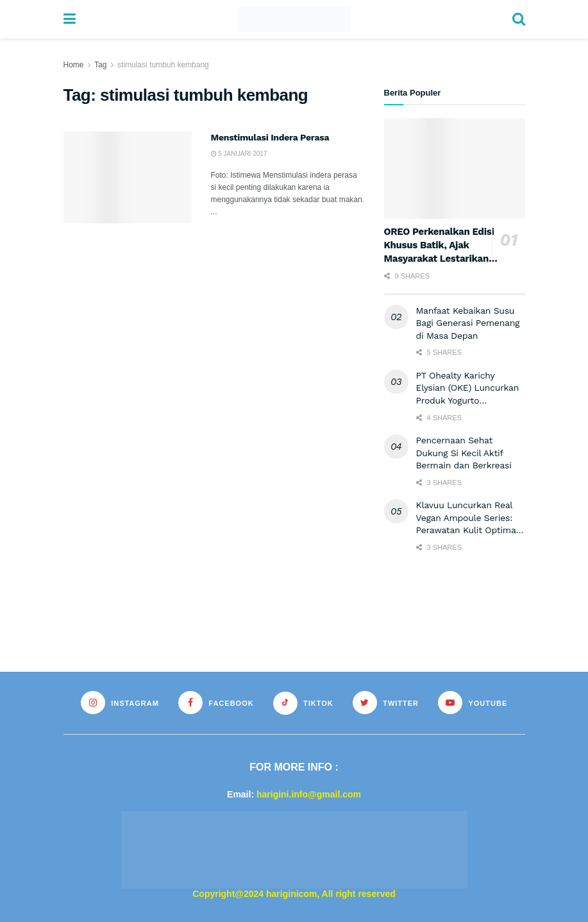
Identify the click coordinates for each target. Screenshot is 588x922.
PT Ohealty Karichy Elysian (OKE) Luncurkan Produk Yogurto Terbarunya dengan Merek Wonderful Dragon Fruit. (470, 400)
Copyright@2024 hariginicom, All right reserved (294, 894)
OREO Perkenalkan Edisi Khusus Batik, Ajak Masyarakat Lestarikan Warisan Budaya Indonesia (439, 259)
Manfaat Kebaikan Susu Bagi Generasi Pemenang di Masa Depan (468, 323)
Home (74, 65)
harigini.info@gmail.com (309, 794)
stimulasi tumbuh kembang (163, 65)
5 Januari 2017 (239, 154)
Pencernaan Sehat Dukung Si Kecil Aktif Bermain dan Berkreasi (464, 453)
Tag (100, 65)
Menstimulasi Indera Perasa (270, 137)
